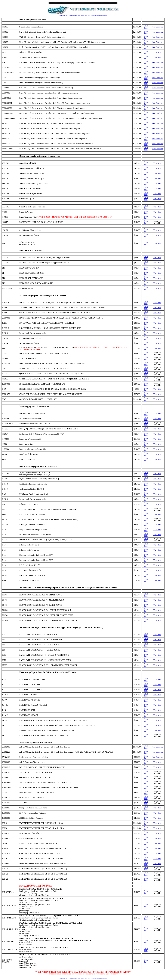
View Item (157, 52)
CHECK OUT (104, 15)
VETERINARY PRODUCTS (80, 15)
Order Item (146, 27)
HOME (60, 15)
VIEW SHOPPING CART (94, 15)
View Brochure (157, 27)
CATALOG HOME (68, 15)
